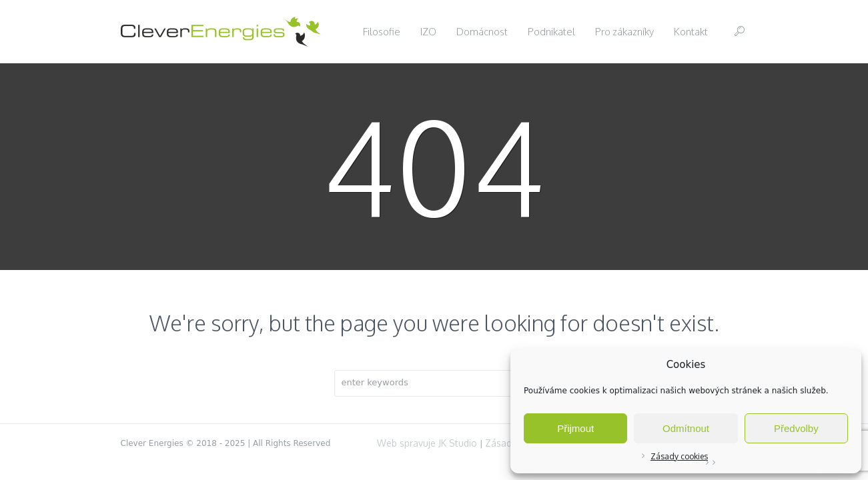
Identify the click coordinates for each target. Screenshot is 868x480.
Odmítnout (686, 428)
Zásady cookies (679, 456)
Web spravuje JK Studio (427, 443)
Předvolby (796, 428)
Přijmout (575, 428)
